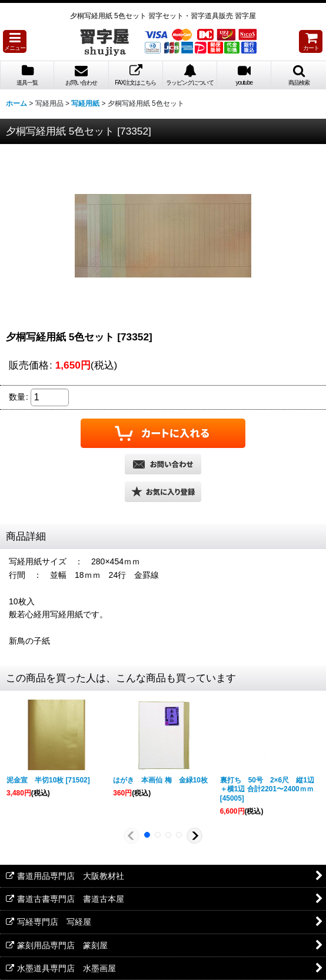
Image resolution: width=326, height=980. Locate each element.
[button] (15, 41)
